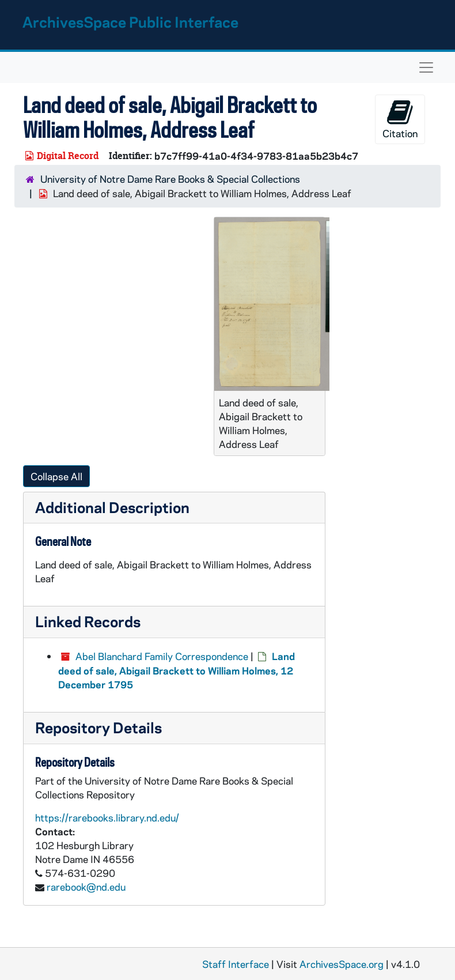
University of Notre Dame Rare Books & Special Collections (170, 179)
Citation (400, 119)
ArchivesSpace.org (342, 964)
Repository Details (98, 727)
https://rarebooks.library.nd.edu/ (107, 817)
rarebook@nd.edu (86, 887)
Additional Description (112, 507)
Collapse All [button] (56, 476)
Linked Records (88, 621)
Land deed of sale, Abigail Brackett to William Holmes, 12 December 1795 (177, 670)
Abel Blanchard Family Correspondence (162, 656)
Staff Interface (236, 964)
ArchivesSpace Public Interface (130, 22)
